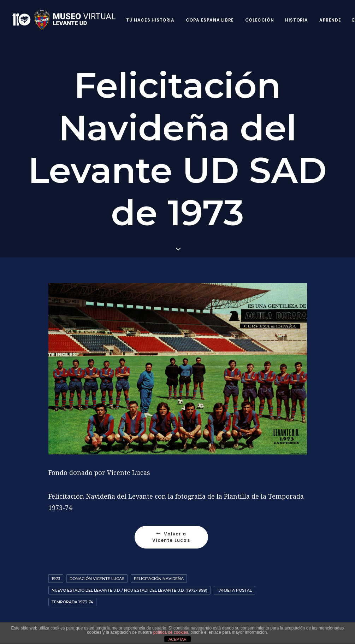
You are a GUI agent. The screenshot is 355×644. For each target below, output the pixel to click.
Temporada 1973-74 (72, 593)
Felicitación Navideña (159, 570)
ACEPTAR (177, 639)
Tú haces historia (150, 20)
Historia (297, 20)
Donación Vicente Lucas (97, 570)
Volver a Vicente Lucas (171, 528)
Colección (259, 20)
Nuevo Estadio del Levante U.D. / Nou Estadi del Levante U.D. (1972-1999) (129, 581)
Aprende (330, 20)
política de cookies (171, 632)
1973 (56, 570)
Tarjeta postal (234, 581)
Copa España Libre (210, 20)
